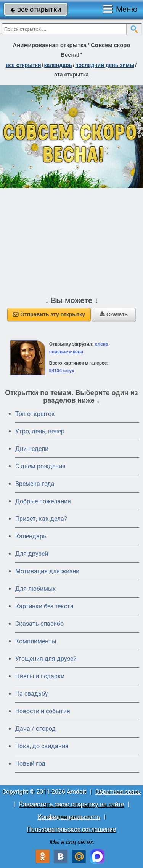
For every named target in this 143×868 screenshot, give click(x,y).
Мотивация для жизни (47, 571)
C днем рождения (40, 466)
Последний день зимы (105, 65)
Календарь (58, 65)
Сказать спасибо (39, 624)
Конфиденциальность (69, 817)
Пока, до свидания (42, 746)
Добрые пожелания (43, 501)
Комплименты (36, 641)
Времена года (35, 484)
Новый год (30, 764)
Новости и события (43, 711)
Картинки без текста (44, 606)
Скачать (114, 314)
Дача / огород (35, 729)
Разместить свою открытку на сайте (71, 804)
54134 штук (62, 371)
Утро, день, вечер (40, 431)
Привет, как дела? (41, 519)
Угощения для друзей (46, 659)
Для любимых (35, 589)
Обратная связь (118, 792)
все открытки (36, 9)
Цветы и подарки (40, 676)
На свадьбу (32, 694)
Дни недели (32, 449)
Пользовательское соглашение (71, 829)
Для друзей (32, 554)
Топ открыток (35, 414)
